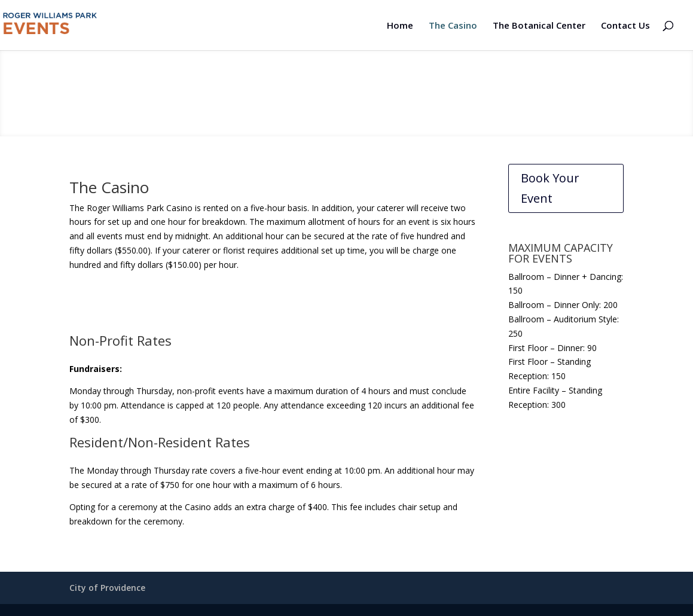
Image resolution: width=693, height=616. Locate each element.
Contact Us (625, 26)
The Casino (453, 26)
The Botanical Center (539, 26)
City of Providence (107, 588)
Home (400, 26)
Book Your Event (550, 188)
